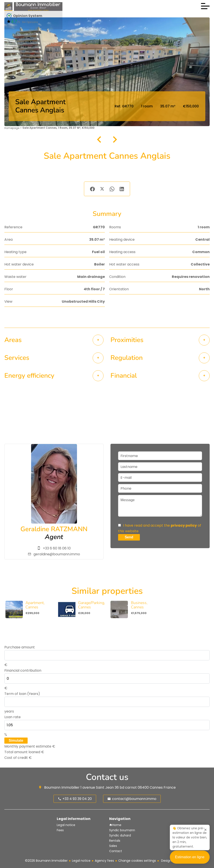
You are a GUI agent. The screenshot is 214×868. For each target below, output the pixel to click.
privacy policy (184, 525)
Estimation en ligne (190, 860)
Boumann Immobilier (62, 787)
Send (129, 537)
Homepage (12, 128)
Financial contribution (23, 670)
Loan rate (13, 717)
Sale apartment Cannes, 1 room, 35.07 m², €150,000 (58, 128)
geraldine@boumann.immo (57, 554)
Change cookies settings (137, 861)
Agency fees (104, 861)
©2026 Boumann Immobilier (46, 861)
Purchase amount (20, 647)
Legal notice (81, 861)
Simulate (16, 740)
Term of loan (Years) (22, 694)
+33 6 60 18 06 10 (57, 548)
